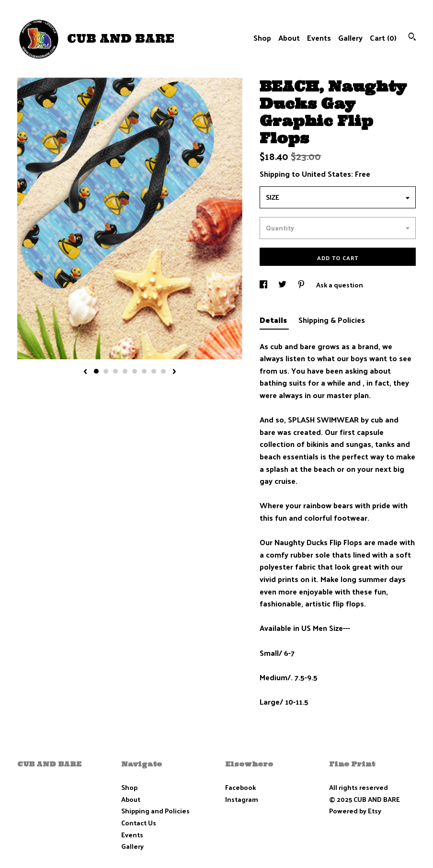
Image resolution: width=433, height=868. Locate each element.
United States (326, 174)
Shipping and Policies (155, 811)
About (289, 38)
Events (319, 38)
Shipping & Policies (332, 320)
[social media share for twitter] (283, 285)
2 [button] (106, 371)
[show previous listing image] (85, 372)
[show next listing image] (174, 372)
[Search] (412, 38)
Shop (262, 38)
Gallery (350, 38)
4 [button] (125, 371)
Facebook (240, 787)
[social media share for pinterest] (302, 285)
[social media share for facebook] (264, 285)
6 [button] (144, 371)
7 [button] (154, 371)
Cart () (383, 38)
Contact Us (139, 823)
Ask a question (340, 285)
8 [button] (163, 371)
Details (274, 320)
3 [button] (115, 371)
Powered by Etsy (355, 811)
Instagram (242, 799)
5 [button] (135, 371)
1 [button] (96, 371)
